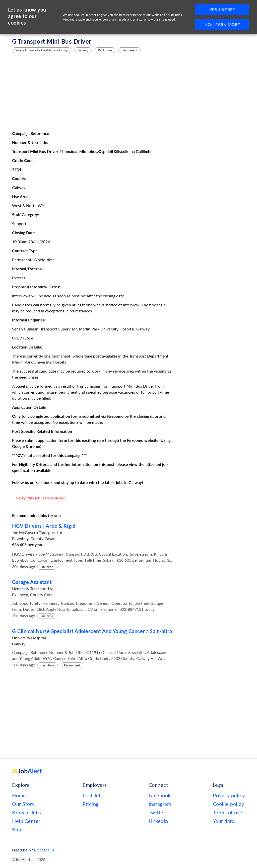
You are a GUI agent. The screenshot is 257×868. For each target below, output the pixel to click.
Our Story (23, 804)
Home (19, 795)
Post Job (92, 795)
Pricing (91, 804)
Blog (17, 829)
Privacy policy (229, 795)
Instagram (160, 804)
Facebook (160, 795)
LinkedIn (158, 821)
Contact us (44, 850)
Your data (224, 821)
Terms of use (228, 812)
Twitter (157, 812)
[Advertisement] (92, 93)
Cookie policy (229, 804)
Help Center (26, 821)
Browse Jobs (27, 812)
